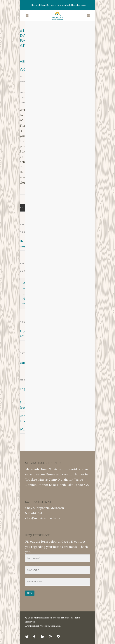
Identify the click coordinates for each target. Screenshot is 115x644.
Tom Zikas (56, 626)
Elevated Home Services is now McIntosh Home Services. (59, 5)
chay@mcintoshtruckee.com (45, 518)
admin (23, 82)
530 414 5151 (34, 513)
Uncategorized (22, 363)
